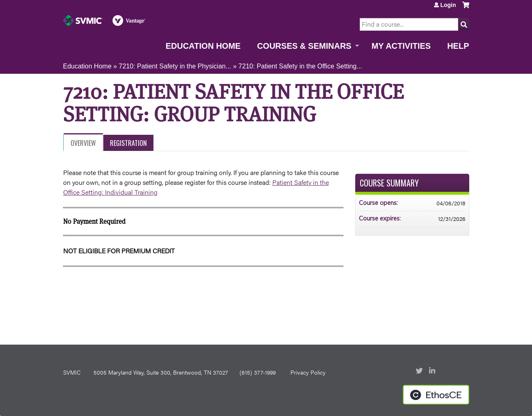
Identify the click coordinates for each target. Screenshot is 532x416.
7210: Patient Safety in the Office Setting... (300, 66)
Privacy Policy (308, 372)
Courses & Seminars (304, 46)
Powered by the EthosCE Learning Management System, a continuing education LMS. (436, 395)
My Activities (401, 46)
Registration (128, 143)
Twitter (420, 371)
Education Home (203, 46)
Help (458, 46)
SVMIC (72, 372)
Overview (83, 143)
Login (448, 5)
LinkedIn (433, 371)
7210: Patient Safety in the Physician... (175, 66)
